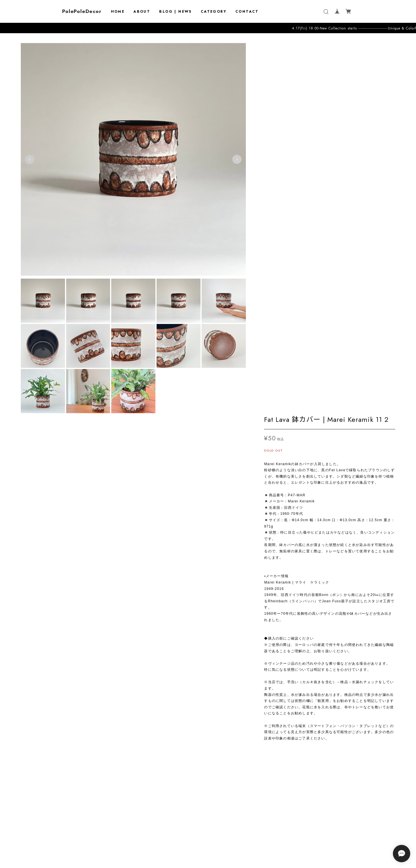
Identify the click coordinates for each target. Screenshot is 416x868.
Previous (30, 157)
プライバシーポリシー (208, 833)
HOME (118, 12)
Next (237, 157)
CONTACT (247, 12)
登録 (244, 812)
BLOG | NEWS (175, 12)
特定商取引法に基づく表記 (208, 841)
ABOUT (142, 12)
